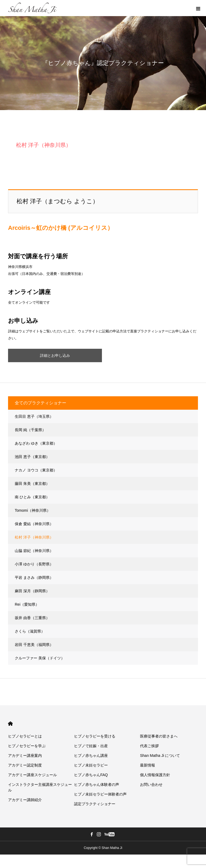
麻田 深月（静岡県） (32, 591)
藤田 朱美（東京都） (32, 484)
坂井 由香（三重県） (32, 618)
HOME (10, 724)
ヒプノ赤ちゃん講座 (91, 756)
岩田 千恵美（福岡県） (34, 645)
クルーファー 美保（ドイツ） (40, 658)
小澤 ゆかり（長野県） (34, 564)
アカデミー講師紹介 (25, 800)
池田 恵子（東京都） (32, 457)
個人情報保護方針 (155, 775)
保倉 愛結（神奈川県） (34, 524)
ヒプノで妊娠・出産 (91, 746)
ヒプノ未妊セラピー (91, 765)
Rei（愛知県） (27, 604)
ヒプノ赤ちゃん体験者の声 (97, 785)
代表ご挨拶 (149, 746)
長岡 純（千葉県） (30, 430)
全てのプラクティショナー (41, 403)
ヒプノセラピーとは (25, 736)
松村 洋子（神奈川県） (34, 537)
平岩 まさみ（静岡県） (34, 578)
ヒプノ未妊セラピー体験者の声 (100, 794)
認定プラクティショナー (95, 804)
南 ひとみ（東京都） (32, 497)
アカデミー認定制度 (25, 765)
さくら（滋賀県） (30, 631)
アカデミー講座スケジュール (32, 775)
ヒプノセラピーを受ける (95, 736)
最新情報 (148, 765)
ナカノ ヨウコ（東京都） (36, 470)
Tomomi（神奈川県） (33, 510)
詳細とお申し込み (55, 355)
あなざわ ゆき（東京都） (36, 443)
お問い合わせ (151, 785)
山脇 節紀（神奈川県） (34, 551)
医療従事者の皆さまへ (159, 736)
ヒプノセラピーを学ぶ (27, 746)
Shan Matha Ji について (160, 756)
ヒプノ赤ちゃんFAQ (91, 775)
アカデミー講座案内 (25, 756)
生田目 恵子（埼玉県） (34, 416)
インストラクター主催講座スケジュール (40, 787)
